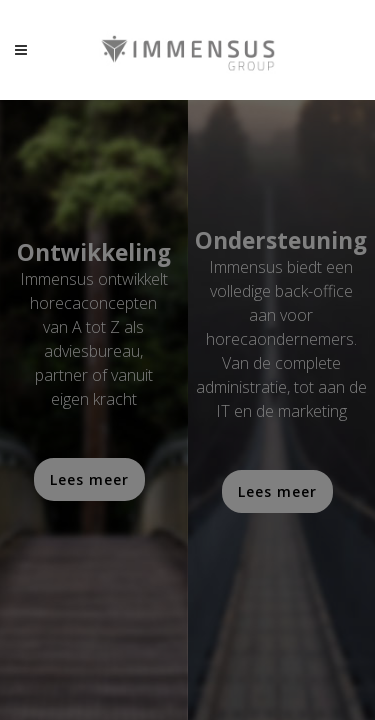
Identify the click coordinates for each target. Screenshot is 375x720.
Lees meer (89, 479)
